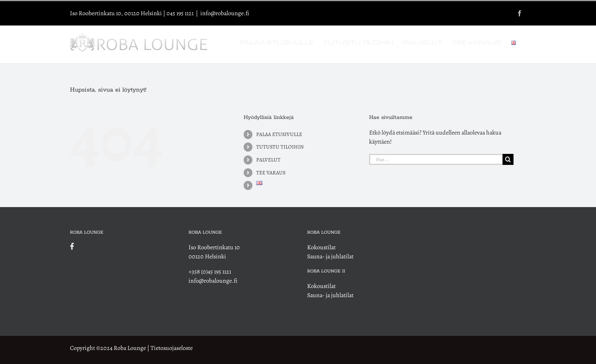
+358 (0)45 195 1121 (210, 272)
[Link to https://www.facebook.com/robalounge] (118, 246)
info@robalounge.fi (225, 13)
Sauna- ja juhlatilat (330, 256)
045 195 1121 (180, 13)
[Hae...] (436, 159)
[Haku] (508, 159)
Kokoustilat (321, 247)
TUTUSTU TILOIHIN (280, 147)
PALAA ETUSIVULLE (279, 134)
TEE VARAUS (271, 173)
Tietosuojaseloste (172, 348)
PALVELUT (268, 160)
